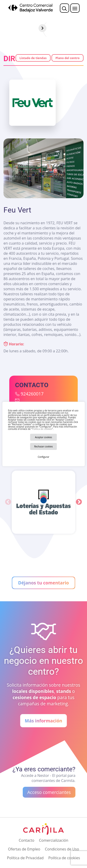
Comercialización (54, 840)
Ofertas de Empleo (24, 849)
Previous (8, 502)
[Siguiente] (83, 28)
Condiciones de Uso (62, 849)
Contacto (27, 840)
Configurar (44, 457)
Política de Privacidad (25, 858)
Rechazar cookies (43, 446)
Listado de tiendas (33, 58)
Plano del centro (68, 58)
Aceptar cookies (44, 437)
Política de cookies (42, 429)
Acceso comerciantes (49, 792)
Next (79, 502)
